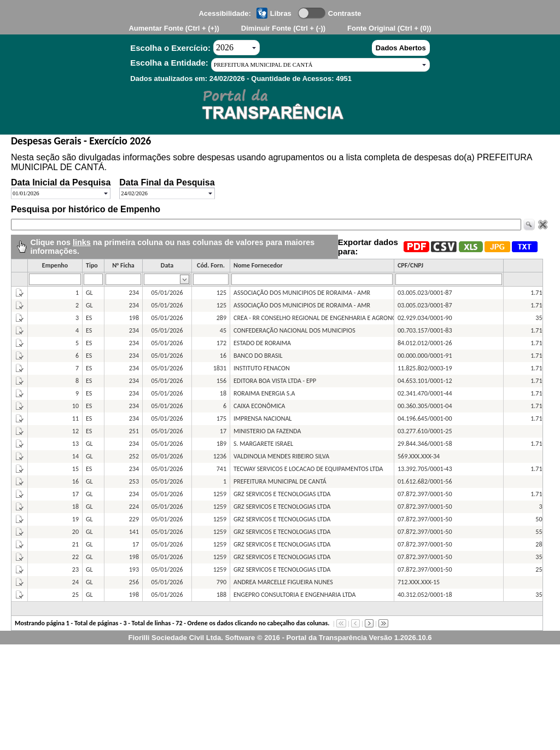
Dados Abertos (401, 48)
